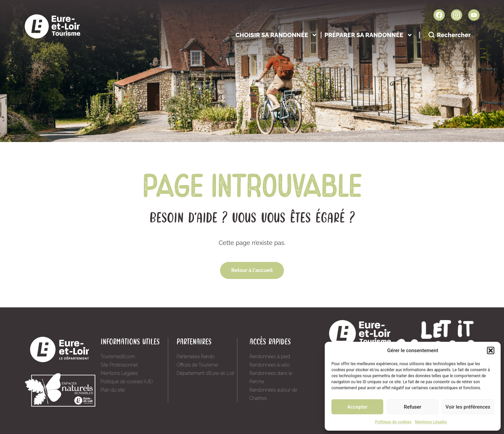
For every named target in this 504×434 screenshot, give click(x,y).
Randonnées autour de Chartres (273, 394)
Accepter (357, 407)
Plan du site (113, 390)
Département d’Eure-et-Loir (206, 373)
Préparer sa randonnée (368, 35)
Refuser (412, 407)
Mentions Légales (431, 422)
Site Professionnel (119, 365)
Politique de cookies (393, 422)
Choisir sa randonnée (276, 35)
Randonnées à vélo (270, 365)
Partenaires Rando (196, 356)
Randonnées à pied (270, 356)
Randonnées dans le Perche (271, 377)
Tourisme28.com (118, 356)
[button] (491, 350)
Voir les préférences (468, 407)
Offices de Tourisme (197, 365)
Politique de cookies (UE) (127, 382)
